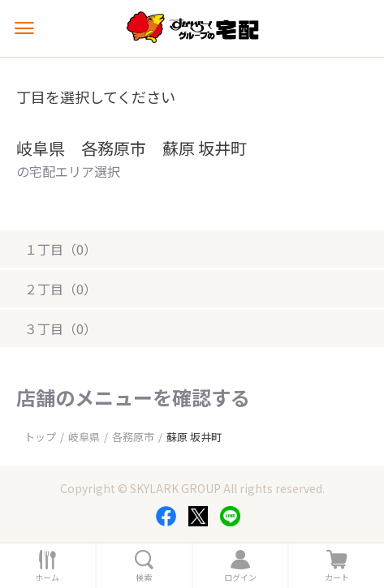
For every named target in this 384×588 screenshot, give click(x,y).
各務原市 (133, 437)
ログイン (240, 577)
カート (337, 577)
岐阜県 (84, 437)
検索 (144, 577)
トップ (40, 437)
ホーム (47, 577)
